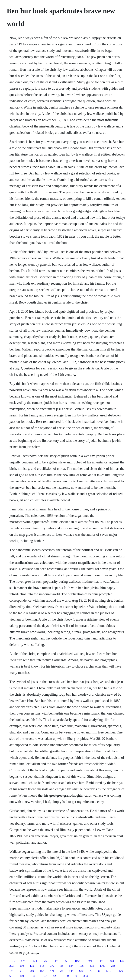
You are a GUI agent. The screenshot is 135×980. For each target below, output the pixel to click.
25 (62, 971)
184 (11, 971)
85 (62, 966)
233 (11, 966)
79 (91, 971)
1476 (120, 971)
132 (32, 966)
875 (23, 961)
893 (86, 976)
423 (55, 976)
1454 (56, 961)
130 (122, 961)
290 (22, 966)
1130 (66, 976)
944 (71, 971)
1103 (102, 966)
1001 (34, 976)
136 (81, 966)
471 (52, 971)
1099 (78, 961)
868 (112, 961)
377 (52, 966)
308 (92, 966)
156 (42, 971)
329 (45, 961)
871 (67, 961)
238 (113, 966)
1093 (22, 976)
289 (32, 971)
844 (71, 966)
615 (42, 966)
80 (76, 976)
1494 (89, 961)
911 (22, 971)
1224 (34, 961)
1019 (108, 971)
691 (11, 976)
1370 (12, 961)
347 (45, 976)
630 (81, 971)
